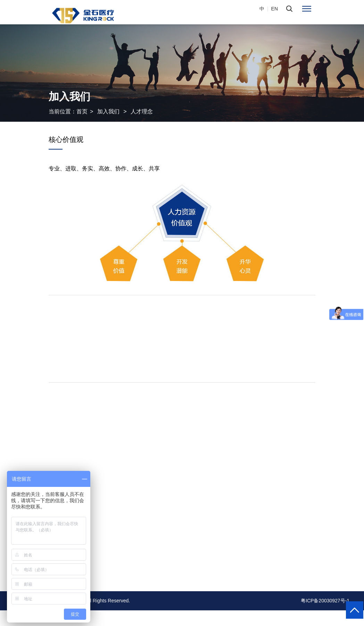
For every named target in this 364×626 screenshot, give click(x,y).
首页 (82, 111)
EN (275, 9)
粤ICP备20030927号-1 (325, 601)
